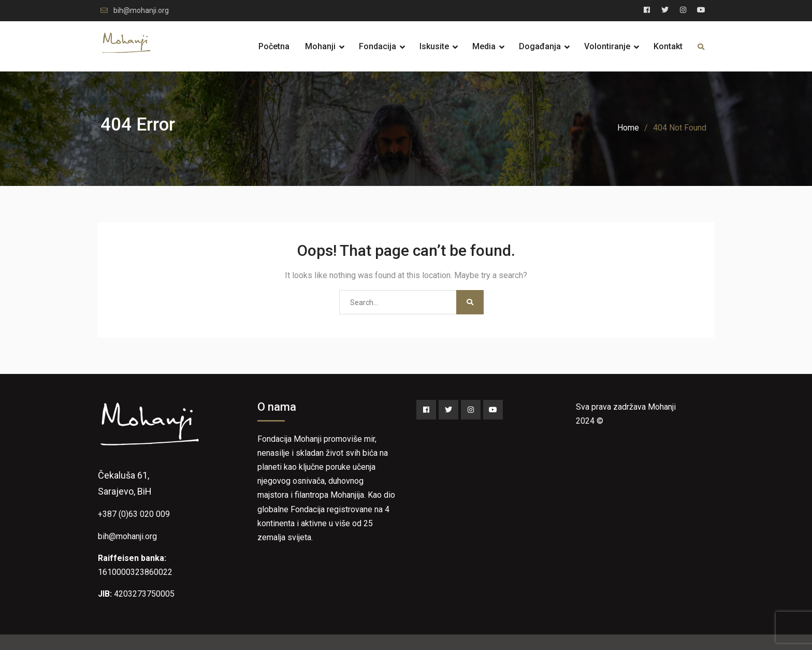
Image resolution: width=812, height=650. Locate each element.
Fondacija (378, 46)
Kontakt (668, 46)
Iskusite (434, 46)
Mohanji (320, 46)
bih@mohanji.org (141, 11)
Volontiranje (607, 46)
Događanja (540, 46)
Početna (274, 46)
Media (484, 46)
